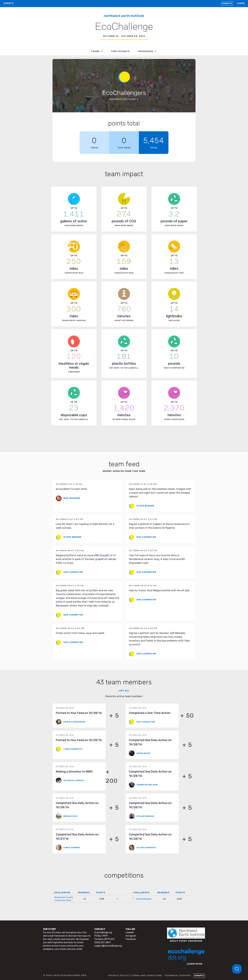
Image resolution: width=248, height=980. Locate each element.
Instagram (131, 936)
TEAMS (95, 51)
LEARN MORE (195, 964)
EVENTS (9, 3)
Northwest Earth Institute (124, 16)
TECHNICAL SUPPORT (178, 975)
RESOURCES (146, 51)
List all (124, 691)
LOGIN (241, 3)
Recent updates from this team (124, 471)
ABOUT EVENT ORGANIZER (186, 941)
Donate (227, 3)
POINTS (101, 893)
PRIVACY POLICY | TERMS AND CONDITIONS (135, 975)
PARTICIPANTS (121, 51)
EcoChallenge (124, 27)
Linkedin (130, 933)
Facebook (131, 939)
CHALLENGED (141, 893)
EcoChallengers (144, 899)
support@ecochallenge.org (108, 946)
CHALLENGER (62, 893)
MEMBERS (84, 893)
